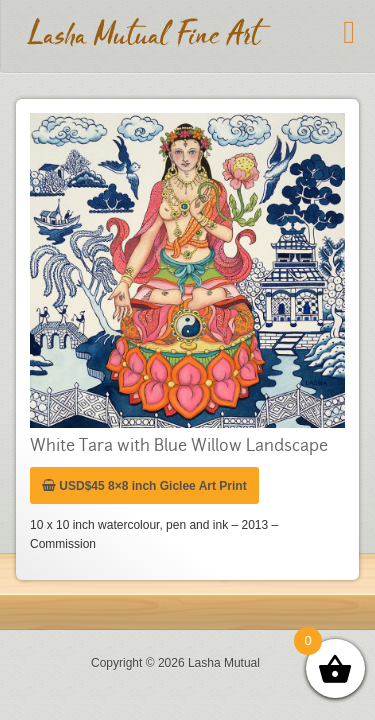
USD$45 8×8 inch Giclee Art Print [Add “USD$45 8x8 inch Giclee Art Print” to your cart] (144, 476)
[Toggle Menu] (349, 32)
